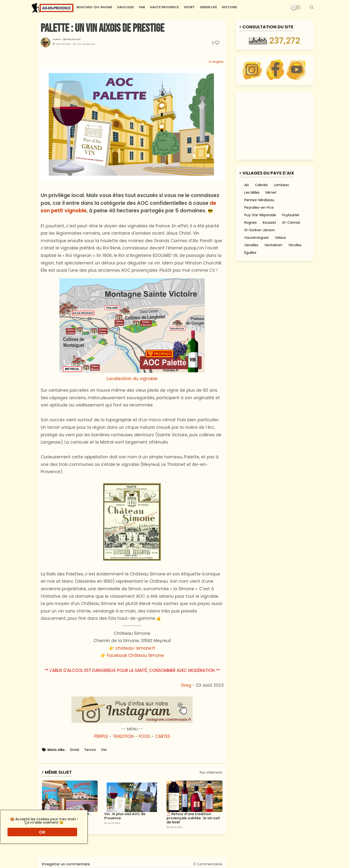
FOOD (144, 736)
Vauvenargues (257, 238)
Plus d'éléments (211, 772)
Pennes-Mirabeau (259, 200)
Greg (186, 685)
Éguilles (250, 253)
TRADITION (123, 736)
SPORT (189, 7)
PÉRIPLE (101, 736)
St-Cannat (291, 223)
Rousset (269, 223)
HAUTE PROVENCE (164, 7)
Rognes (250, 223)
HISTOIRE (229, 7)
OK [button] (42, 832)
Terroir (90, 750)
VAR (142, 7)
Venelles (251, 245)
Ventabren (273, 245)
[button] (312, 7)
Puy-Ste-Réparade (260, 215)
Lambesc (282, 185)
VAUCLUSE (125, 7)
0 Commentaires (208, 864)
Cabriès (261, 185)
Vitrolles (295, 245)
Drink (75, 750)
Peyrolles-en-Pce (259, 207)
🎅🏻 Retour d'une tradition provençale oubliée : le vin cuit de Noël (193, 818)
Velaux (280, 238)
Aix (247, 185)
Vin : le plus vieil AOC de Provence (125, 816)
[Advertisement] (68, 847)
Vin (104, 750)
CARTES (163, 736)
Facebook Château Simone (135, 655)
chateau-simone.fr (135, 648)
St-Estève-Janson (260, 230)
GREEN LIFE (208, 7)
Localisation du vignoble (132, 330)
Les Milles (252, 192)
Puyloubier (291, 215)
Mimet (271, 192)
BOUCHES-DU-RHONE (94, 7)
